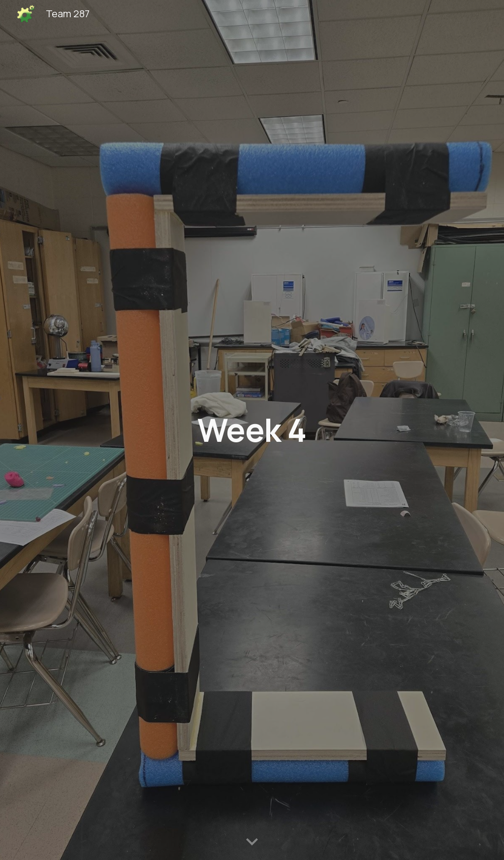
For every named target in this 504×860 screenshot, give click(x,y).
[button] (252, 842)
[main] (252, 430)
